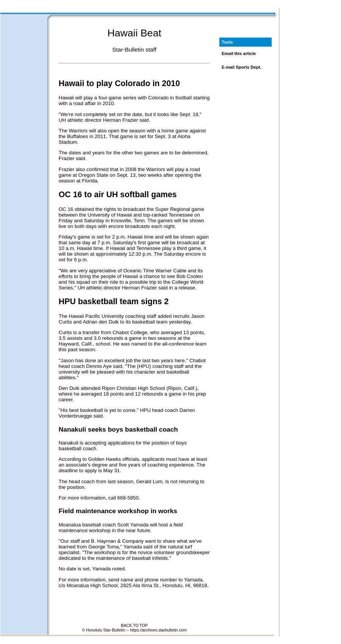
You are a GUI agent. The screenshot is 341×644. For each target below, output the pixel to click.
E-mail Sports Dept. (242, 67)
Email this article (239, 53)
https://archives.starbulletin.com (158, 630)
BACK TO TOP (134, 625)
